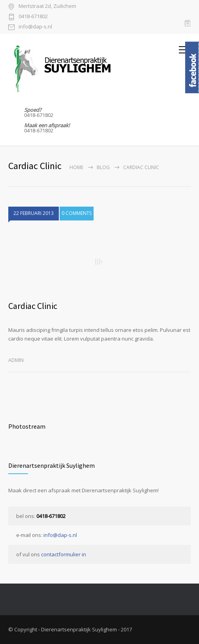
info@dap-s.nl (35, 27)
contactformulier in (64, 554)
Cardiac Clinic (33, 306)
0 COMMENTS (77, 213)
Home (76, 167)
